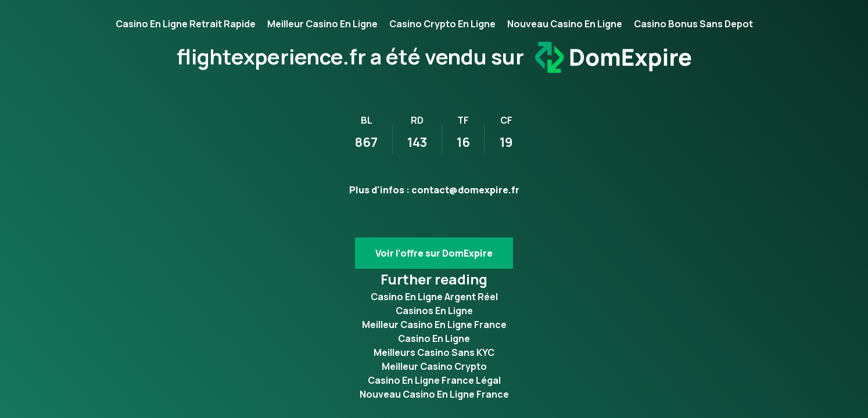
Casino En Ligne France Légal (434, 380)
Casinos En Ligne (434, 311)
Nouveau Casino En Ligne (565, 24)
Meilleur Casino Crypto (434, 366)
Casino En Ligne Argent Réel (434, 297)
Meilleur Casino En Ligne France (434, 325)
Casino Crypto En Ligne (442, 24)
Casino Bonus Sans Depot (693, 24)
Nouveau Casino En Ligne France (434, 394)
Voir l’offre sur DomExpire (434, 253)
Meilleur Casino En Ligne (322, 24)
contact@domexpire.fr (465, 190)
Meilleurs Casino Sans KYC (434, 352)
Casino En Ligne (434, 338)
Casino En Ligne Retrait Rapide (186, 24)
